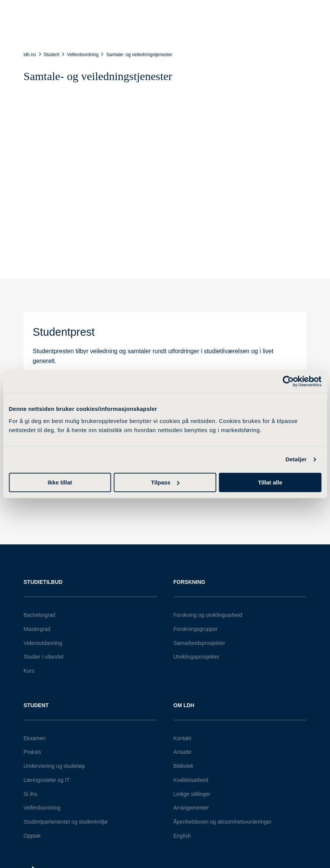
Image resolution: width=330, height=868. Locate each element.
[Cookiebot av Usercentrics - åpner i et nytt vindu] (288, 381)
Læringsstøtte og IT (47, 780)
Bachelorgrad (39, 615)
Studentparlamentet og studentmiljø (66, 822)
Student (36, 705)
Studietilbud (43, 582)
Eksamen (35, 738)
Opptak (32, 836)
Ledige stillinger (192, 794)
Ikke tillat (60, 482)
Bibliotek (184, 766)
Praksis (32, 752)
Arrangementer (191, 808)
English (182, 836)
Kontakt (182, 738)
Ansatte (182, 752)
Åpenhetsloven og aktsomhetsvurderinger (223, 822)
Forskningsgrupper (196, 629)
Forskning (189, 582)
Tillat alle (270, 482)
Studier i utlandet (43, 657)
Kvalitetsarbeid (191, 780)
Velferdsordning (42, 808)
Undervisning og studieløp (54, 766)
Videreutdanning (43, 643)
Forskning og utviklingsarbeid (208, 615)
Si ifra (30, 794)
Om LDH (184, 705)
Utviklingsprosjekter (197, 657)
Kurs (29, 671)
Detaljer (296, 459)
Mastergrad (37, 629)
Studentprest (64, 332)
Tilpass (165, 482)
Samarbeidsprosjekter (199, 643)
